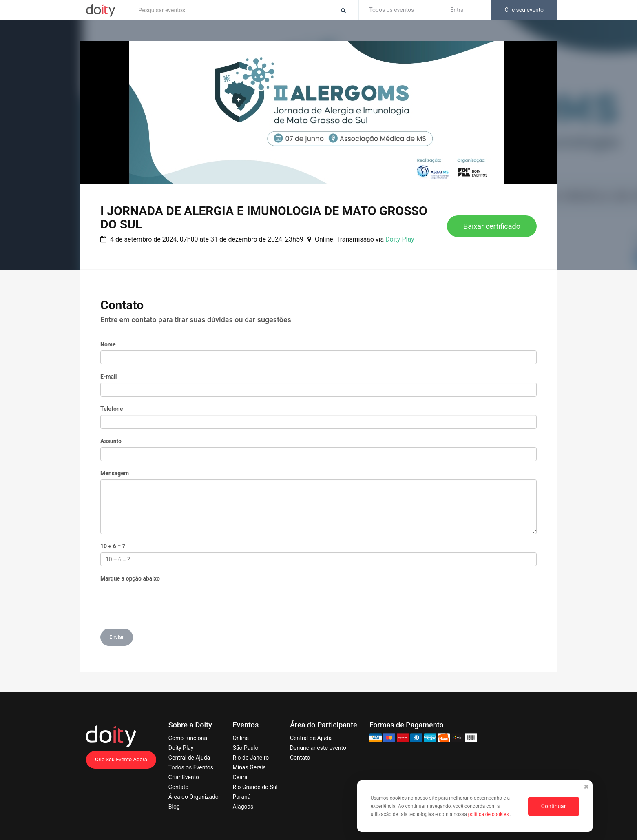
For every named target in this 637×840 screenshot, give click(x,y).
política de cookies (489, 814)
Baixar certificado (492, 226)
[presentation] (162, 601)
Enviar (117, 637)
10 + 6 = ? (113, 546)
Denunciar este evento (318, 748)
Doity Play (400, 239)
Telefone (112, 409)
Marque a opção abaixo (130, 578)
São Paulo (246, 748)
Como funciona (188, 738)
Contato (178, 787)
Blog (174, 807)
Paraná (242, 797)
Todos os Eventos (191, 767)
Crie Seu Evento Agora (121, 759)
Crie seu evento (524, 10)
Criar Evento (184, 777)
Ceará (240, 777)
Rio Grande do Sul (255, 787)
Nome (108, 344)
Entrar (458, 10)
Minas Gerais (249, 767)
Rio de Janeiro (251, 758)
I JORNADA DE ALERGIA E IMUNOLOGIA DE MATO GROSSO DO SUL (264, 217)
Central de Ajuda (189, 758)
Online (241, 738)
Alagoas (243, 807)
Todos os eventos (391, 10)
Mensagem (115, 473)
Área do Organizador (195, 797)
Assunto (111, 441)
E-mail (108, 377)
